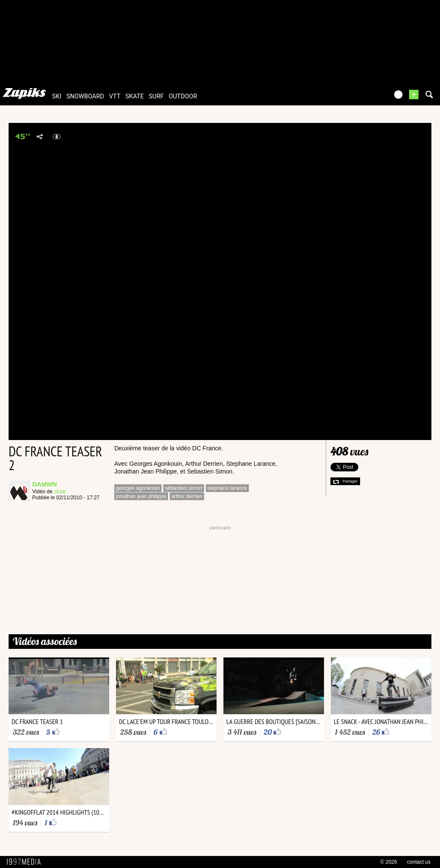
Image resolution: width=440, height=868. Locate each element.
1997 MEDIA (26, 862)
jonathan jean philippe (141, 496)
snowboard (85, 96)
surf (156, 96)
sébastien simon (184, 488)
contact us (419, 862)
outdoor (183, 96)
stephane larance (227, 488)
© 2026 (389, 862)
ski (57, 96)
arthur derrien (187, 496)
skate (135, 96)
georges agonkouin (138, 488)
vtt (115, 96)
